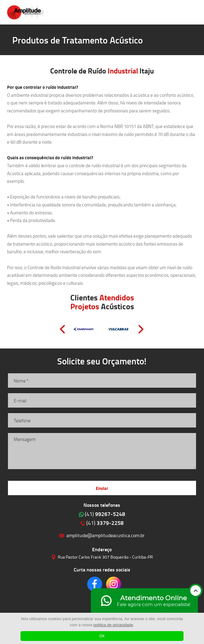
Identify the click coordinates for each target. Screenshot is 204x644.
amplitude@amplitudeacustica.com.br (106, 535)
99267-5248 (105, 514)
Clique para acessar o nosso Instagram (114, 584)
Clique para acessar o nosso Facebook (95, 584)
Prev (62, 329)
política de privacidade (113, 625)
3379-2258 (105, 523)
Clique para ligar (175, 12)
